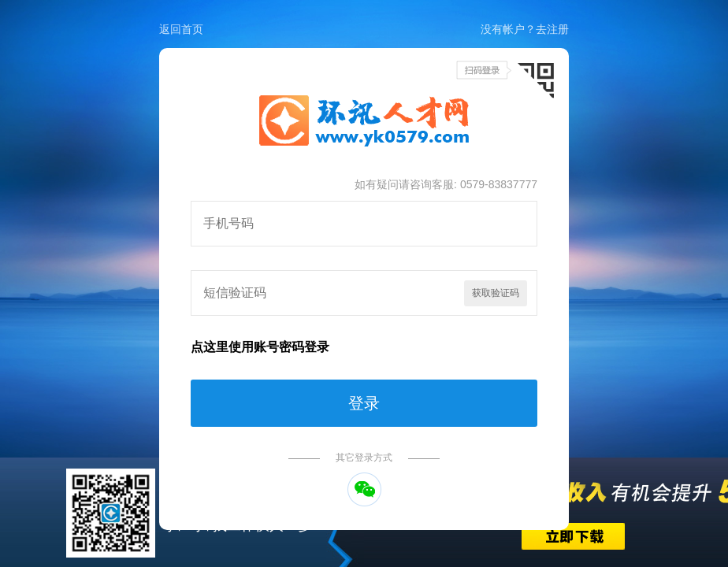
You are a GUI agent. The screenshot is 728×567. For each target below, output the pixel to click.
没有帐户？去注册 (525, 29)
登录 (364, 403)
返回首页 (181, 29)
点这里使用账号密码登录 (260, 347)
